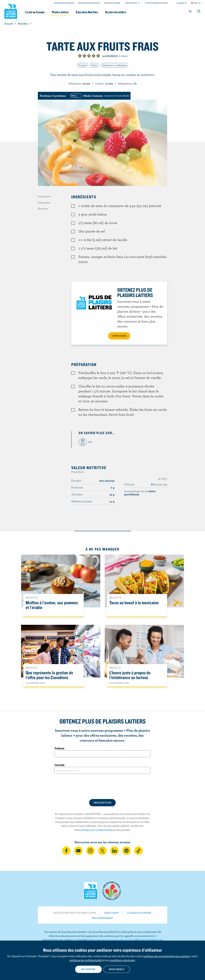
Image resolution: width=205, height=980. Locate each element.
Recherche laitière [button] (116, 12)
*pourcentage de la (140, 493)
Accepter (88, 969)
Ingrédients (44, 196)
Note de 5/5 (98, 56)
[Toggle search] (199, 12)
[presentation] (102, 786)
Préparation (44, 203)
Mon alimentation (102, 918)
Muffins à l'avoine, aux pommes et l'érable (52, 605)
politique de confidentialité (96, 830)
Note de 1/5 (80, 56)
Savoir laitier (112, 913)
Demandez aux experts (64, 3)
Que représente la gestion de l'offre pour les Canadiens (49, 675)
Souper (83, 65)
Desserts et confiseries (115, 65)
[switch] (99, 96)
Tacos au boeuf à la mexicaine (134, 603)
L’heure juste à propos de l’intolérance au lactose (130, 675)
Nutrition (43, 209)
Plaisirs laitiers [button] (60, 12)
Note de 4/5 (94, 56)
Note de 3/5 (89, 56)
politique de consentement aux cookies (167, 956)
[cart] (190, 12)
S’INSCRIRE (119, 336)
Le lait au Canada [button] (35, 12)
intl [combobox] (196, 3)
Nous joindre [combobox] (131, 3)
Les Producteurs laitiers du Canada (11, 11)
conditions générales (122, 960)
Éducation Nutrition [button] (87, 12)
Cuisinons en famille (139, 913)
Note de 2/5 (84, 56)
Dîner (94, 65)
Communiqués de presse (156, 3)
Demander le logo (112, 3)
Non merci (117, 969)
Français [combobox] (180, 3)
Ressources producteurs (89, 3)
